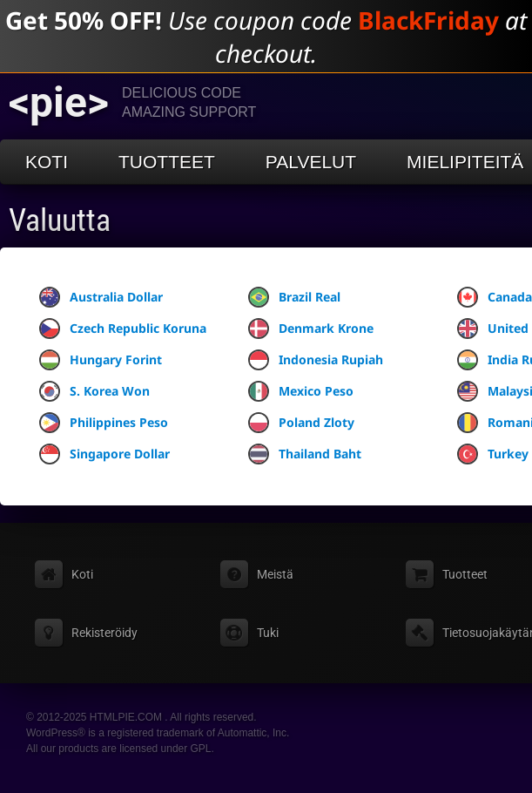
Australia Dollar (101, 297)
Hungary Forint (101, 360)
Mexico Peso (301, 391)
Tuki (268, 633)
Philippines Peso (104, 423)
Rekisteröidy (104, 633)
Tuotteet (167, 162)
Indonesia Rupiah (316, 360)
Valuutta (60, 220)
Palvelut (311, 162)
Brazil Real (294, 297)
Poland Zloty (301, 423)
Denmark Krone (311, 329)
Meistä (275, 574)
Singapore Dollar (104, 454)
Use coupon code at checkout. (266, 37)
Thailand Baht (305, 454)
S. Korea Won (94, 391)
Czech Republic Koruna (123, 329)
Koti (47, 162)
